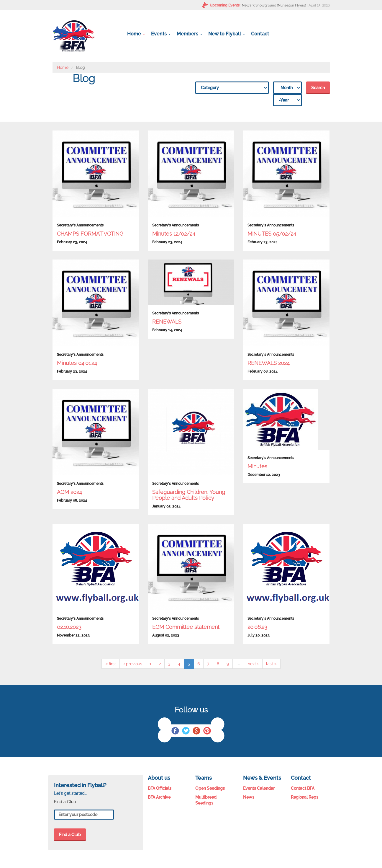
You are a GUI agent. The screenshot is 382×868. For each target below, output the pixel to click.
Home (136, 34)
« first (111, 664)
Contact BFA (303, 788)
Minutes (257, 466)
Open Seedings (210, 788)
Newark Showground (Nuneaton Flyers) (274, 5)
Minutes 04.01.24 (77, 363)
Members (190, 34)
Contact (260, 34)
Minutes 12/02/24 (174, 234)
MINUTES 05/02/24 (272, 234)
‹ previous (133, 664)
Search (318, 88)
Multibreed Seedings (206, 800)
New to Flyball (227, 34)
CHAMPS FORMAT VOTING (90, 234)
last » (271, 664)
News (249, 797)
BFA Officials (160, 788)
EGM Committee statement (186, 627)
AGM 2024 (69, 492)
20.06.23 (257, 627)
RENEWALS (167, 322)
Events (161, 34)
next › (253, 664)
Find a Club (70, 835)
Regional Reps (305, 797)
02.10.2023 (69, 627)
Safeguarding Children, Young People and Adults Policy (189, 495)
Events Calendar (259, 788)
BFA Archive (159, 797)
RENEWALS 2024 (269, 363)
